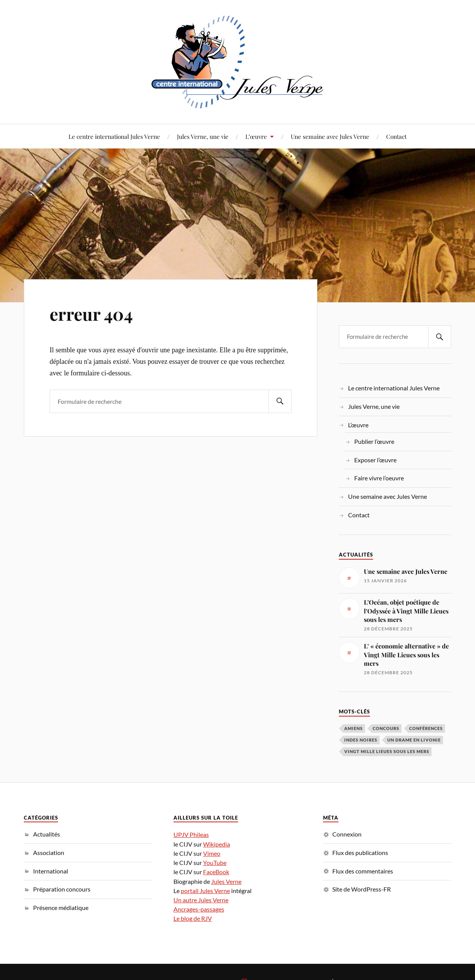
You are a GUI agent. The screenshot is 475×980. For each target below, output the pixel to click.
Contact (396, 136)
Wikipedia (217, 844)
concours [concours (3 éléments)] (386, 728)
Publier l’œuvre (374, 441)
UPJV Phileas (191, 834)
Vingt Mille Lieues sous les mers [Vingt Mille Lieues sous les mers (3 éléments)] (387, 751)
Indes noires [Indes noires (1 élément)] (361, 740)
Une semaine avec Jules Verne (330, 136)
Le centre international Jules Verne (114, 136)
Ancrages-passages (199, 909)
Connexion (347, 834)
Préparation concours (62, 889)
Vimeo (212, 853)
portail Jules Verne (205, 891)
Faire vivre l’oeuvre (379, 478)
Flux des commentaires (363, 871)
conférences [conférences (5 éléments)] (426, 728)
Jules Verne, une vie (203, 136)
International (51, 871)
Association (49, 852)
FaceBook (216, 872)
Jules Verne (226, 881)
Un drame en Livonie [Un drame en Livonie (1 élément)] (414, 740)
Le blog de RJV (193, 918)
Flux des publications (360, 852)
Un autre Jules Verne (201, 900)
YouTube (215, 862)
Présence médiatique (61, 907)
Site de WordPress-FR (362, 889)
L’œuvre (256, 136)
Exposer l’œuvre (375, 460)
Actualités (47, 834)
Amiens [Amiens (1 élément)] (353, 728)
